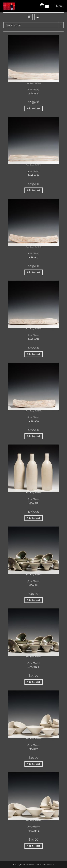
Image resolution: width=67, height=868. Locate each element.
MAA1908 (33, 339)
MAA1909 (34, 421)
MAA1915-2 (34, 831)
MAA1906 (33, 175)
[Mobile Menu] (57, 6)
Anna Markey (34, 89)
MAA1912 (33, 503)
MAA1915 (34, 749)
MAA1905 (33, 93)
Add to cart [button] (34, 108)
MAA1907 (33, 257)
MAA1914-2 (33, 667)
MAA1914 (33, 585)
